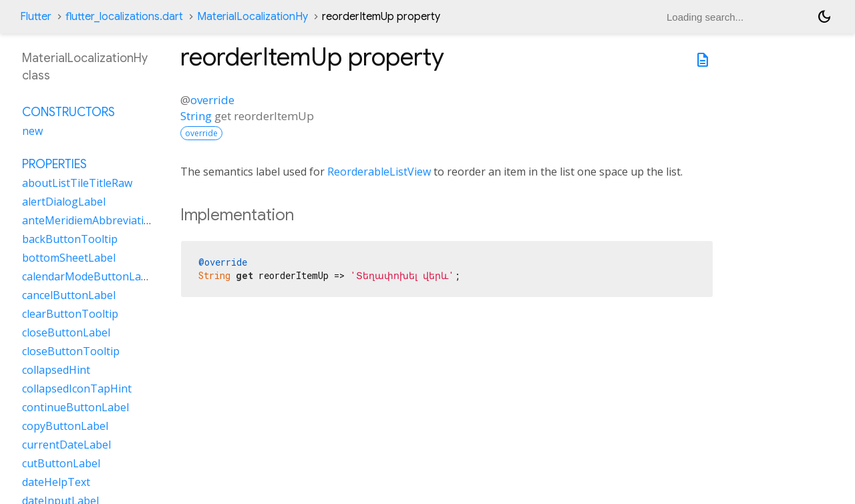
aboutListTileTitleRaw (77, 183)
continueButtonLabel (75, 407)
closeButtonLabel (66, 332)
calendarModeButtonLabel (89, 276)
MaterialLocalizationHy (252, 17)
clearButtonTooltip (70, 314)
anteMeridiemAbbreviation (90, 220)
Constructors (68, 112)
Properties (54, 164)
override (212, 100)
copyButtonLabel (65, 426)
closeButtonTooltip (71, 351)
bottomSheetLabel (69, 258)
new (32, 131)
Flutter (36, 17)
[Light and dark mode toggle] (824, 17)
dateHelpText (56, 482)
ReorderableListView (379, 172)
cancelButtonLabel (69, 295)
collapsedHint (56, 370)
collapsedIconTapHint (77, 389)
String (196, 116)
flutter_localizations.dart (124, 17)
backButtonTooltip (70, 239)
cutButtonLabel (61, 463)
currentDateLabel (66, 445)
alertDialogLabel (64, 202)
